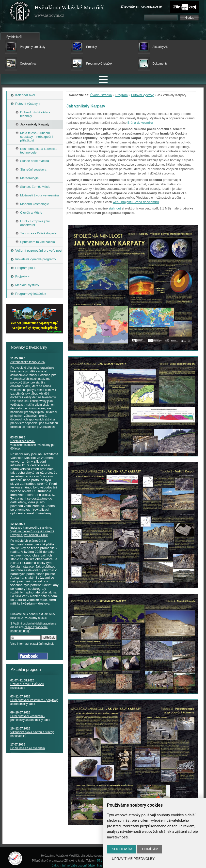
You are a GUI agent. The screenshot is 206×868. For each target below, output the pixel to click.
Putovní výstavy (142, 95)
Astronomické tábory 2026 (27, 362)
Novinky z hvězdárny (29, 347)
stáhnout (115, 208)
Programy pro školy (33, 47)
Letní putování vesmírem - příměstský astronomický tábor (30, 718)
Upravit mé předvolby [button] (133, 859)
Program (122, 95)
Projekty (91, 47)
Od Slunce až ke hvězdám (28, 748)
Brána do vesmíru (140, 123)
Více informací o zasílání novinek (32, 644)
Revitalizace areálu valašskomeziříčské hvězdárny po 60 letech (32, 445)
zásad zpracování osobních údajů (29, 629)
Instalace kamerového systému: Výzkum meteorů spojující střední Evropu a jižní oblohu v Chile (32, 531)
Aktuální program (26, 669)
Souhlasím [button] (122, 849)
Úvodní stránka (101, 95)
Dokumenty (160, 64)
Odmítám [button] (150, 849)
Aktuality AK (160, 47)
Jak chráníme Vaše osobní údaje (73, 866)
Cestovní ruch (29, 64)
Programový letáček (99, 64)
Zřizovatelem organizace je (141, 6)
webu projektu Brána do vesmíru (136, 202)
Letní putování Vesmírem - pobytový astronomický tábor (34, 702)
